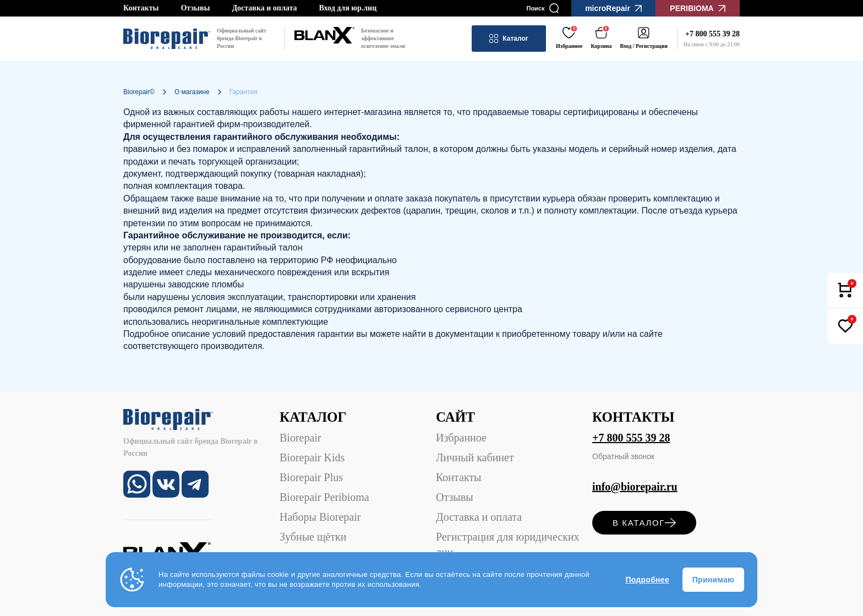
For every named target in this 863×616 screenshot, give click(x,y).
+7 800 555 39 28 (631, 438)
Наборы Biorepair (320, 517)
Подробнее (647, 580)
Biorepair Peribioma (324, 497)
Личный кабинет (475, 457)
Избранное (461, 438)
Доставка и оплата (264, 8)
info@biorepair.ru (635, 487)
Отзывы (195, 8)
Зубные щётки (313, 537)
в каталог (644, 523)
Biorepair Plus (311, 477)
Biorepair (301, 438)
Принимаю (713, 580)
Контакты (141, 8)
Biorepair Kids (312, 457)
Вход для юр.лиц (348, 8)
